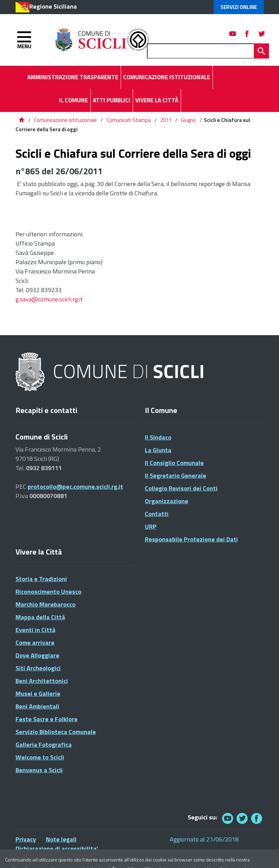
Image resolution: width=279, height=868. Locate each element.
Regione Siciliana (53, 6)
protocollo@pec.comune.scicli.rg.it (75, 487)
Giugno (188, 120)
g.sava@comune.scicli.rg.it (49, 299)
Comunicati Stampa (129, 120)
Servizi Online (239, 7)
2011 (166, 120)
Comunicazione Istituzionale (66, 120)
